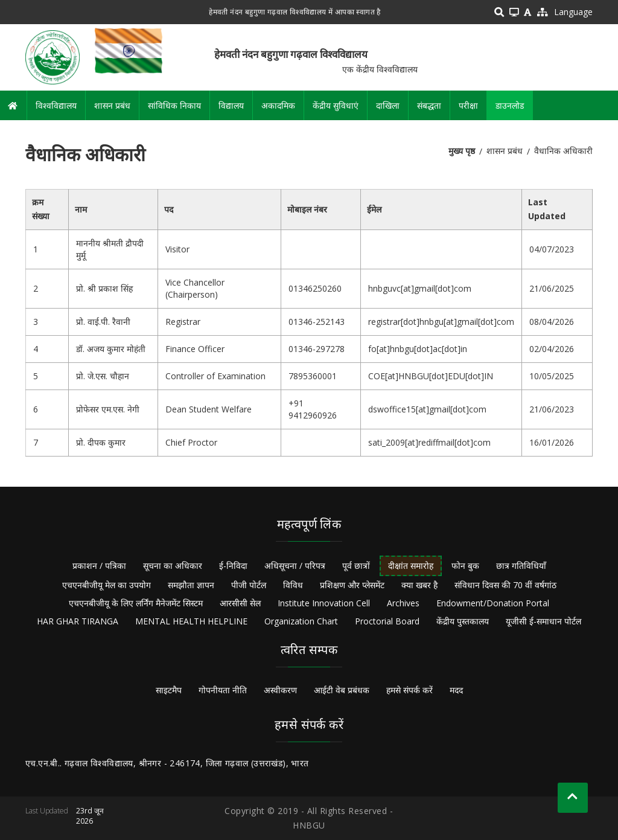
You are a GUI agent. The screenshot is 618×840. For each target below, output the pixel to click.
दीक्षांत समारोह (411, 566)
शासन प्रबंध (112, 105)
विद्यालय (231, 105)
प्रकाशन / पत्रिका (99, 566)
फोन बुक (465, 566)
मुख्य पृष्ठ (462, 151)
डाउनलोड (510, 105)
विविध (293, 585)
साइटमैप (169, 690)
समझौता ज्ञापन (191, 585)
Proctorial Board (387, 621)
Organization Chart (301, 621)
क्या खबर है (419, 585)
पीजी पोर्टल (249, 585)
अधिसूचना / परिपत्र (295, 566)
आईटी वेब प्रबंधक (342, 690)
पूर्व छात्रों (356, 566)
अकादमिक (278, 105)
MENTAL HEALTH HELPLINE (191, 621)
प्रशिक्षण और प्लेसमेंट (352, 585)
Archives (403, 603)
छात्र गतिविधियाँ (521, 566)
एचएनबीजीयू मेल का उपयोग (107, 585)
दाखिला (388, 105)
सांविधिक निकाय (174, 105)
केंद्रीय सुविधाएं (336, 105)
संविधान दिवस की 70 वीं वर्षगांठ (505, 585)
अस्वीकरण (280, 690)
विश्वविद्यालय (56, 105)
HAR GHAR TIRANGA (78, 621)
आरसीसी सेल (240, 603)
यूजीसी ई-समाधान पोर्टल (543, 621)
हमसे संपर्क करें (409, 690)
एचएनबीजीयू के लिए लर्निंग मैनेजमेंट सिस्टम (136, 603)
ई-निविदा (233, 566)
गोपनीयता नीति (223, 690)
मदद (456, 690)
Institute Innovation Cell (324, 603)
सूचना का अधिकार (173, 566)
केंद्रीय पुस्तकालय (463, 621)
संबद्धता (429, 105)
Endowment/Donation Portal (493, 603)
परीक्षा (468, 105)
